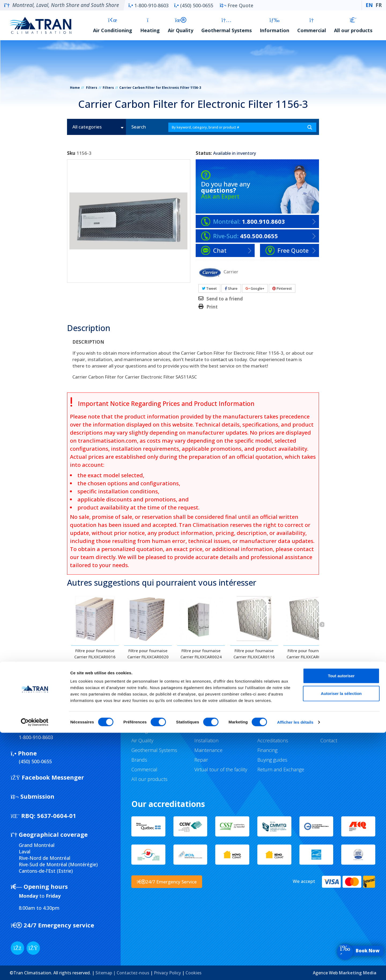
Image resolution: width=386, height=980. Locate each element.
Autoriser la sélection (341, 941)
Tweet (209, 288)
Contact (329, 740)
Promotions (270, 721)
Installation (206, 740)
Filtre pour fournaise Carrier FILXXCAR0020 (148, 654)
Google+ (255, 288)
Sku (71, 153)
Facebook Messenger (47, 777)
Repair (201, 760)
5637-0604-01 (43, 816)
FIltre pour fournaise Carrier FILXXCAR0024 (201, 654)
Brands (139, 760)
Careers (329, 731)
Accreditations (273, 740)
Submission (33, 796)
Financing (267, 750)
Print (212, 307)
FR (379, 5)
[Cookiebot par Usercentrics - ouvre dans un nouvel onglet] (35, 970)
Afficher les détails (295, 969)
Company (331, 721)
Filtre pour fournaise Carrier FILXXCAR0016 (95, 654)
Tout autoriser (341, 923)
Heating (150, 25)
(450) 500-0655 (193, 5)
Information (274, 25)
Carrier (231, 271)
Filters (92, 88)
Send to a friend (225, 299)
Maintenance (208, 750)
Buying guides (272, 760)
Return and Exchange (281, 769)
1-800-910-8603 (149, 5)
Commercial (312, 25)
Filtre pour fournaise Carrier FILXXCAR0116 (254, 654)
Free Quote (237, 5)
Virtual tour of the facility (221, 769)
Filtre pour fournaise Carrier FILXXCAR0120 (307, 654)
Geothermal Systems (227, 25)
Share (231, 288)
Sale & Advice (209, 731)
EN (369, 5)
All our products (353, 25)
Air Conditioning (113, 25)
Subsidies (268, 731)
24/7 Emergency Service (167, 882)
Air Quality (181, 25)
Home (75, 88)
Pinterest (282, 288)
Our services (208, 721)
